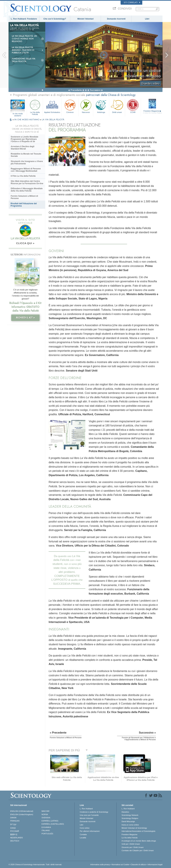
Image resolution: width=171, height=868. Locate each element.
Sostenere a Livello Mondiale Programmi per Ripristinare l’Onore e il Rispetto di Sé (24, 139)
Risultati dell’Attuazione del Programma (24, 205)
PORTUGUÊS (47, 834)
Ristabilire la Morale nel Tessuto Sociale (26, 155)
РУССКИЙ (15, 831)
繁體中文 (14, 834)
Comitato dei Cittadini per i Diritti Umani (138, 850)
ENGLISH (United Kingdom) (22, 814)
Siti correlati (132, 3)
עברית (13, 824)
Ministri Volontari (85, 19)
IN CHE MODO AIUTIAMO (27, 120)
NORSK (45, 814)
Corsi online (84, 828)
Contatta (83, 834)
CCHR (133, 106)
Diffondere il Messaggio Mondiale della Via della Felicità (27, 190)
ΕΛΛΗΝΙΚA (46, 827)
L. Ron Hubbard (86, 809)
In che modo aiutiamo (18, 114)
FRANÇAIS (15, 821)
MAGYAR (46, 811)
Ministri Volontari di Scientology (134, 828)
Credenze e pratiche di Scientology (94, 812)
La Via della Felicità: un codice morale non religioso (24, 39)
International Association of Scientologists (138, 831)
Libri (147, 19)
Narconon (86, 106)
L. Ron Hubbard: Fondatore (24, 19)
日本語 (13, 828)
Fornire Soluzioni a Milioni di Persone (24, 197)
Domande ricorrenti (116, 19)
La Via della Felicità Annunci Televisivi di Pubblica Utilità (23, 50)
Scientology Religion (130, 818)
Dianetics (125, 812)
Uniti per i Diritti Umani (131, 844)
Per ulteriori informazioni (90, 831)
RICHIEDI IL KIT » (25, 318)
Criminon (70, 106)
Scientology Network (130, 815)
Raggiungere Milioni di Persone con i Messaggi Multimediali (26, 170)
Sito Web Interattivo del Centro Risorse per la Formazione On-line (27, 182)
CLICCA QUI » (25, 243)
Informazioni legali (155, 864)
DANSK (13, 818)
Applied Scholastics (52, 106)
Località (83, 838)
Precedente (76, 90)
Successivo (95, 90)
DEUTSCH (15, 841)
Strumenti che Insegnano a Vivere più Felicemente (27, 162)
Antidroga (101, 106)
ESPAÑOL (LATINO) (50, 821)
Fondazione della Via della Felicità (24, 60)
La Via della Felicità (35, 107)
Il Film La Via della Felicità (23, 176)
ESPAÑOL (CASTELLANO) (53, 824)
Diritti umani (117, 106)
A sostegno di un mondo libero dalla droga (139, 841)
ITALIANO (46, 830)
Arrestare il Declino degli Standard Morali (22, 148)
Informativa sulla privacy (100, 864)
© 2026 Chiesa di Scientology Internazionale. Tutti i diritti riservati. (35, 864)
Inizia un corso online (130, 825)
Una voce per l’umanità (89, 815)
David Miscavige (128, 821)
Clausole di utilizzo (138, 864)
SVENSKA (46, 818)
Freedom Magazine (152, 112)
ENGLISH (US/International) (22, 811)
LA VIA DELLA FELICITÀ (53, 120)
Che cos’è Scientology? (55, 19)
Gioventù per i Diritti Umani (133, 847)
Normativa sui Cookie (120, 864)
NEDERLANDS (16, 838)
